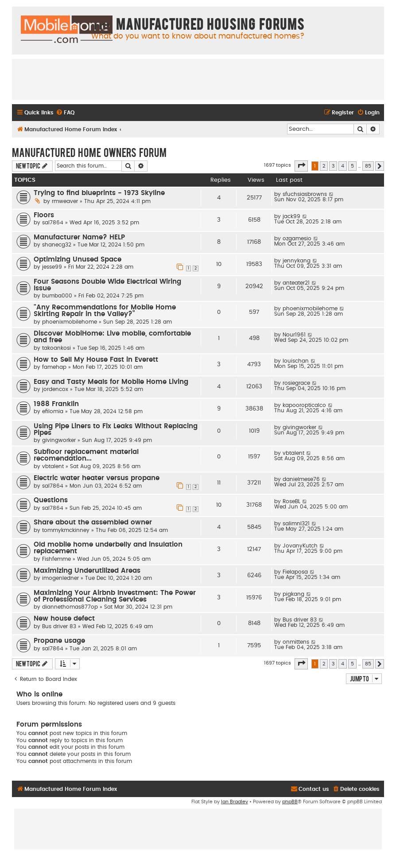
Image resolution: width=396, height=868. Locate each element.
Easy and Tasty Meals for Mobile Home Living (111, 382)
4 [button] (343, 166)
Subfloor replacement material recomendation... (86, 455)
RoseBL (291, 501)
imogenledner (60, 578)
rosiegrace (296, 383)
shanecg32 (57, 245)
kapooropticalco (304, 405)
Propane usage (59, 641)
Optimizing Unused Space (78, 260)
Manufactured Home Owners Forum (89, 152)
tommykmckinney (66, 530)
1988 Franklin (56, 404)
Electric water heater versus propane (97, 478)
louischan (296, 361)
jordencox (55, 389)
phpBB (290, 802)
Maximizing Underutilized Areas (87, 571)
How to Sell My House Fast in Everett (96, 360)
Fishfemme (56, 559)
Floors (44, 215)
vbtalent (53, 466)
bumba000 (57, 296)
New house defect (64, 619)
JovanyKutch (300, 546)
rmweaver (65, 201)
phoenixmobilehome (70, 322)
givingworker (59, 440)
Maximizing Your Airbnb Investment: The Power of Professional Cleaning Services (115, 596)
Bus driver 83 (59, 626)
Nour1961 (294, 335)
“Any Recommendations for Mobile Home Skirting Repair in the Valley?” (105, 311)
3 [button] (333, 166)
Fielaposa (295, 572)
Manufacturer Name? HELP (79, 237)
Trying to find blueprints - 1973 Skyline (99, 193)
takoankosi (56, 348)
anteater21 (296, 283)
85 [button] (368, 166)
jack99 (291, 216)
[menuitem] (65, 113)
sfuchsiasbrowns (305, 194)
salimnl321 (296, 524)
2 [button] (324, 166)
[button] (301, 166)
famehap (54, 367)
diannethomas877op (70, 607)
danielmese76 (301, 479)
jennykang (297, 261)
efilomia (53, 411)
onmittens (296, 642)
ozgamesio (297, 239)
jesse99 (52, 267)
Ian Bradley (235, 802)
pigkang (293, 594)
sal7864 (53, 223)
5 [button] (352, 166)
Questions (51, 500)
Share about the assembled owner (93, 522)
